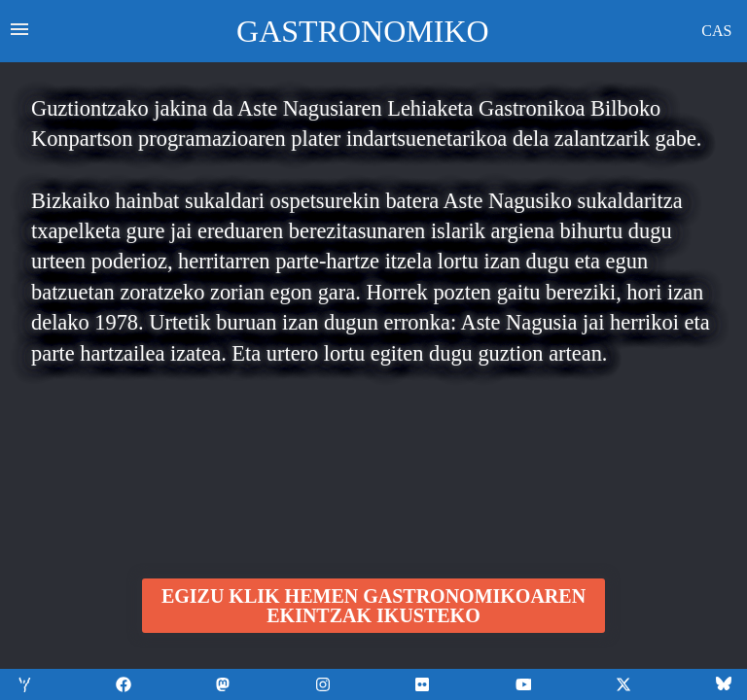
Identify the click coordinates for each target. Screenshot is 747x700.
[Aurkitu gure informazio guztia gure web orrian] (23, 684)
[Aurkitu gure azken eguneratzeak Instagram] (324, 684)
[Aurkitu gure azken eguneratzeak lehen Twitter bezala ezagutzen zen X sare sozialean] (623, 684)
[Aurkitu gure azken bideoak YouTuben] (423, 684)
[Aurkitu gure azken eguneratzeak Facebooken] (124, 684)
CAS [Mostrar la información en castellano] (716, 31)
